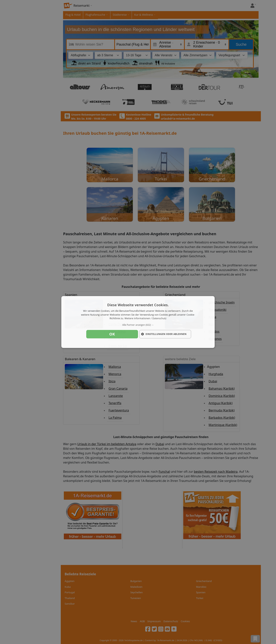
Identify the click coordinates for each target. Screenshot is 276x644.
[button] (138, 325)
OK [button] (112, 334)
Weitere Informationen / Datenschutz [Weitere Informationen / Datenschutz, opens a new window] (145, 319)
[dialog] (138, 322)
